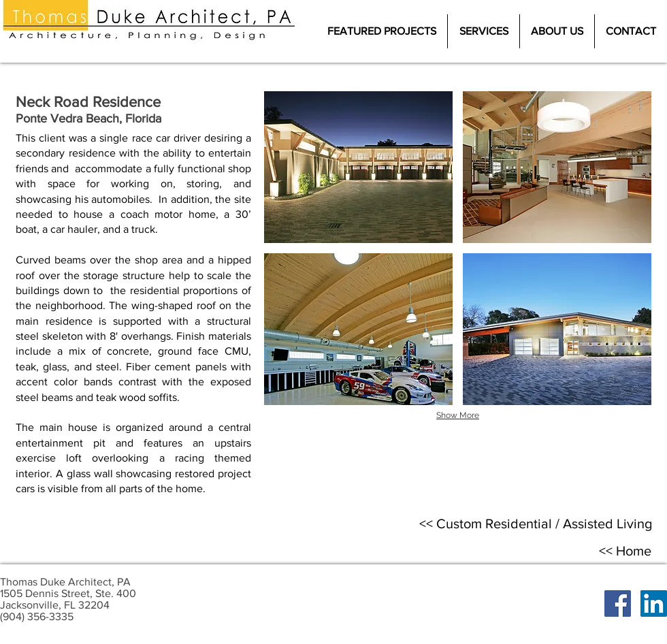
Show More (458, 415)
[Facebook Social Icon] (618, 603)
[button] (358, 167)
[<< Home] (625, 551)
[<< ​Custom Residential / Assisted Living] (536, 524)
